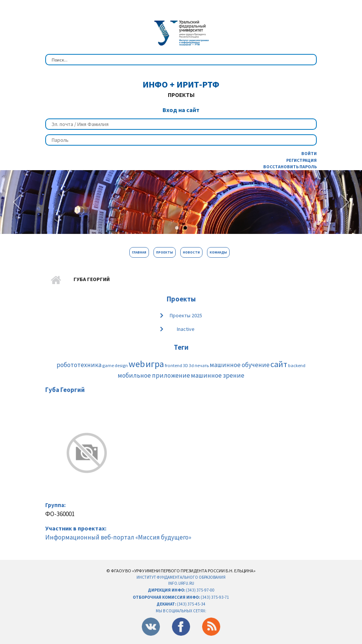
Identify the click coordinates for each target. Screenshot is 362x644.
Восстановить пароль (290, 167)
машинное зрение (218, 375)
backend (297, 365)
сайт (279, 364)
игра (155, 364)
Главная (139, 252)
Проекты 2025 (186, 315)
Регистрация (301, 160)
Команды (218, 252)
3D (186, 365)
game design (115, 365)
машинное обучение (240, 365)
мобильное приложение (154, 375)
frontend (173, 365)
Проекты (165, 252)
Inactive (186, 329)
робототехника (79, 365)
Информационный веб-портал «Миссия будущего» (118, 537)
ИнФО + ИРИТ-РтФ (181, 84)
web (137, 364)
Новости (191, 252)
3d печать (199, 365)
